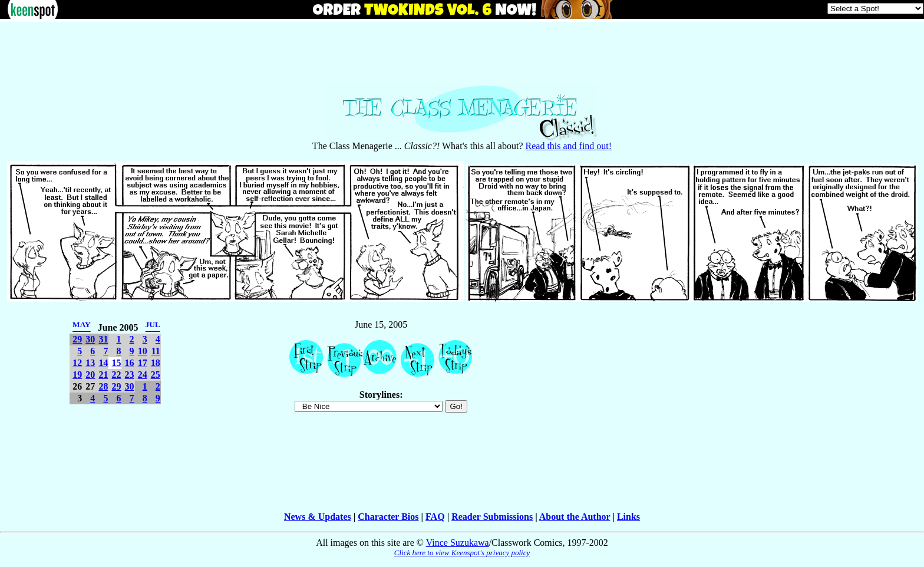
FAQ (435, 517)
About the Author (575, 517)
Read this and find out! (569, 146)
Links (628, 517)
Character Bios (388, 517)
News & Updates (318, 517)
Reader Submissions (492, 517)
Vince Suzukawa (458, 543)
